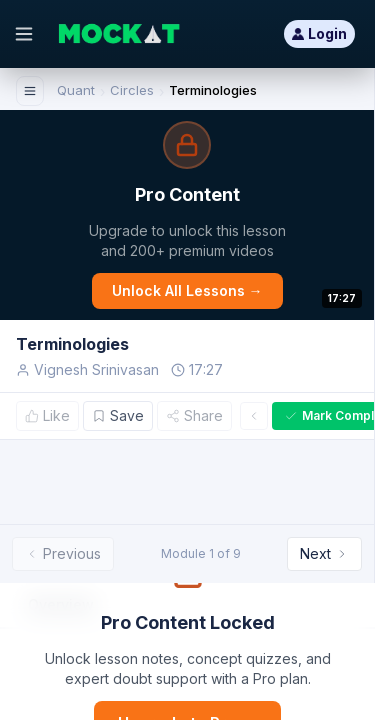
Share (194, 415)
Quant (76, 90)
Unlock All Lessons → (187, 290)
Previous (63, 553)
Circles (132, 90)
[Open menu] (24, 34)
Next (324, 553)
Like (47, 415)
